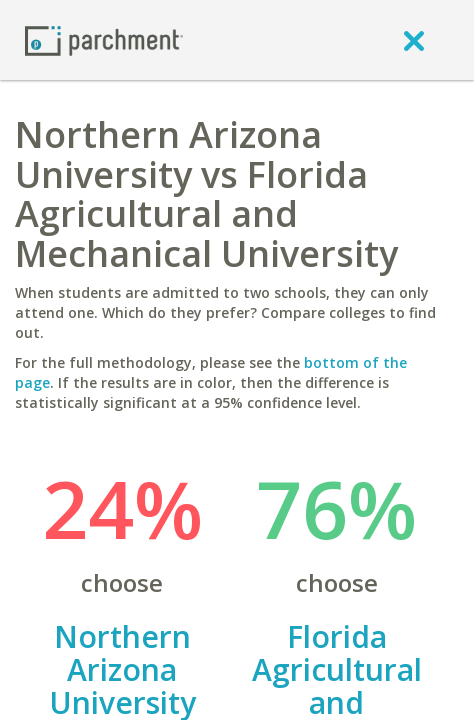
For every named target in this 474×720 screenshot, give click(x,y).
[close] (414, 40)
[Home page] (104, 39)
